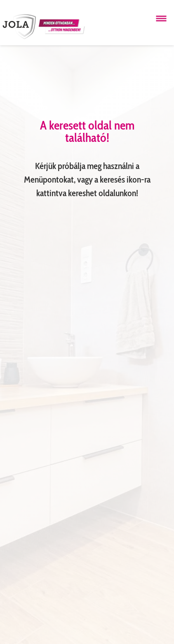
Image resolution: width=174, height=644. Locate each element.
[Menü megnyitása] (161, 19)
